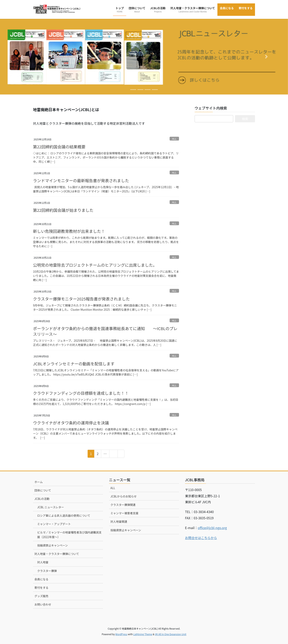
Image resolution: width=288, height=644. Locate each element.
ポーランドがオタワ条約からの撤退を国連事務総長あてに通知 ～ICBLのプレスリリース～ (105, 331)
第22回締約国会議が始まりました (63, 210)
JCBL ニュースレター (51, 507)
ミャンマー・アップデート (54, 524)
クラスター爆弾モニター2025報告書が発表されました (81, 299)
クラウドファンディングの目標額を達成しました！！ (81, 393)
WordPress (121, 634)
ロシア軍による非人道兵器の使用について (64, 515)
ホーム (39, 482)
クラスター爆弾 (47, 571)
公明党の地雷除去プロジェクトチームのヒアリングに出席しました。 (95, 265)
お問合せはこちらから (201, 538)
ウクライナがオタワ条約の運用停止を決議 (71, 423)
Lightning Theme (143, 634)
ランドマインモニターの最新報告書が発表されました (81, 180)
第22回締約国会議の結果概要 (59, 147)
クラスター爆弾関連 (123, 505)
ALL (174, 139)
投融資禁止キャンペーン (52, 545)
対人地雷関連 (119, 521)
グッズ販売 (41, 596)
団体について (43, 490)
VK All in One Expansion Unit (171, 634)
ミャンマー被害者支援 (124, 513)
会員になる (41, 579)
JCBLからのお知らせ (123, 496)
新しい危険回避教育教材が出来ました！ (69, 231)
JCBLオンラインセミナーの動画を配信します (74, 364)
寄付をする (41, 588)
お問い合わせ (43, 604)
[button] (22, 57)
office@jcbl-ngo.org (212, 528)
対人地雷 (43, 562)
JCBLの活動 (42, 499)
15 (113, 454)
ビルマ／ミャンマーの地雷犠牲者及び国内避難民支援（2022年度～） (69, 535)
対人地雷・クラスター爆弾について (57, 554)
